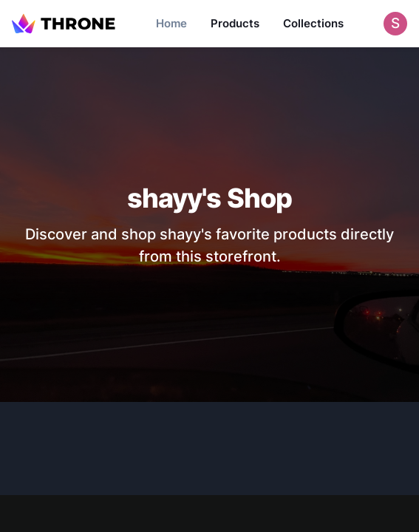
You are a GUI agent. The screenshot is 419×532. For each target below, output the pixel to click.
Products (235, 23)
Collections (313, 23)
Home (171, 23)
